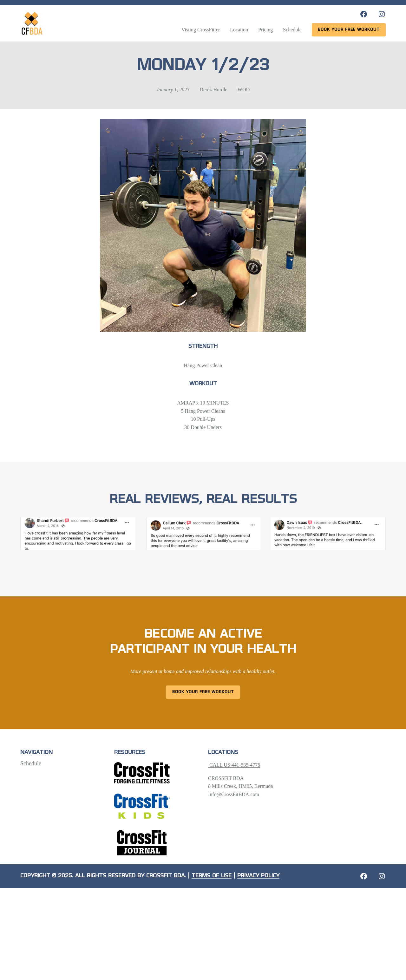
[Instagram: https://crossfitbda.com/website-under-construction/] (382, 876)
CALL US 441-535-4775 (234, 765)
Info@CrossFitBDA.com (234, 794)
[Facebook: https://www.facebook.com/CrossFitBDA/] (364, 14)
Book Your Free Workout (203, 692)
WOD (244, 90)
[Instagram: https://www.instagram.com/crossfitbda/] (382, 14)
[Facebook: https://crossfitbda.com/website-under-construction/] (364, 876)
